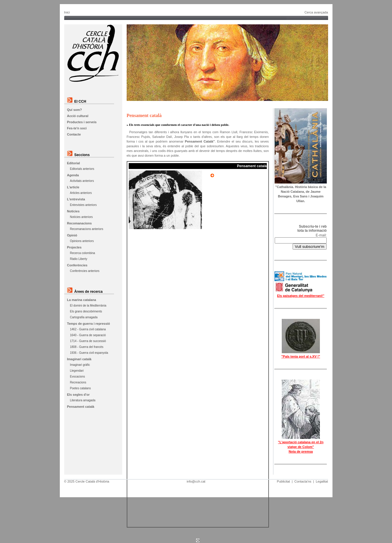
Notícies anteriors (82, 217)
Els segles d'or (78, 395)
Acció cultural (78, 116)
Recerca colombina (83, 253)
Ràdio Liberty (79, 259)
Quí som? (75, 110)
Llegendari (77, 371)
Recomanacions (79, 223)
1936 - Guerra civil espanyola (89, 353)
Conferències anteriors (85, 271)
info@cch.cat (196, 481)
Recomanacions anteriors (87, 229)
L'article (73, 187)
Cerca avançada (316, 12)
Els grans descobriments (86, 311)
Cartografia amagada (84, 317)
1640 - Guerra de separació (88, 335)
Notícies (73, 211)
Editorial (74, 163)
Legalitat (322, 481)
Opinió (72, 235)
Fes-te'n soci (77, 128)
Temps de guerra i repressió (89, 324)
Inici (67, 12)
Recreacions (78, 382)
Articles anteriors (81, 193)
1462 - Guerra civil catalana (88, 329)
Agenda (73, 175)
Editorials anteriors (82, 169)
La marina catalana (82, 300)
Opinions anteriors (82, 241)
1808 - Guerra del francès (87, 347)
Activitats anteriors (82, 181)
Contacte (74, 134)
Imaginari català (79, 359)
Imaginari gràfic (80, 365)
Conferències (77, 265)
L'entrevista (76, 199)
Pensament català (81, 407)
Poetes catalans (80, 388)
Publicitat (283, 481)
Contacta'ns (303, 481)
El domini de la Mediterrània (88, 306)
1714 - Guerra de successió (88, 341)
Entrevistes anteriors (83, 205)
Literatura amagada (83, 400)
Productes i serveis (82, 122)
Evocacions (78, 377)
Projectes (74, 247)
